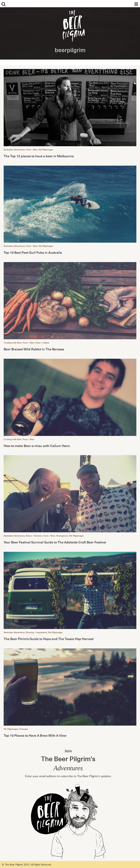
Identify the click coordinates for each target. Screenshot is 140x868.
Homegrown (62, 536)
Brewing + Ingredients (36, 632)
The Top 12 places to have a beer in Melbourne (39, 156)
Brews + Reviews (34, 536)
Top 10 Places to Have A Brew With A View (35, 735)
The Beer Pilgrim (73, 27)
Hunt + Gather (42, 343)
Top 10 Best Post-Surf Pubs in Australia (33, 252)
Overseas (24, 729)
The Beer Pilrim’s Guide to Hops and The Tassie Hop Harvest (49, 639)
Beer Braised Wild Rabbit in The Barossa (34, 349)
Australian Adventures (14, 150)
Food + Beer (32, 150)
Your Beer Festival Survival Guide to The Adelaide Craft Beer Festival (55, 542)
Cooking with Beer (13, 343)
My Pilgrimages (46, 150)
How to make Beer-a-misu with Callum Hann (37, 446)
